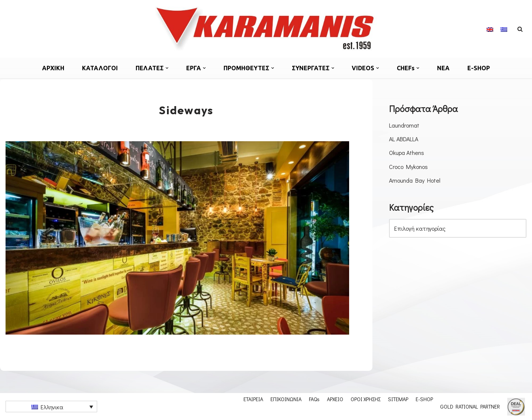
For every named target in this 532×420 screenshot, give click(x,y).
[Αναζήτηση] (520, 29)
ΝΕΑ (444, 68)
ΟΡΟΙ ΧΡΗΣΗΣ (366, 399)
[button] (167, 68)
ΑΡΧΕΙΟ (335, 399)
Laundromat (404, 125)
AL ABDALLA (404, 139)
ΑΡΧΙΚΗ (53, 68)
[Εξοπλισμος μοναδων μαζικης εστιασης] (266, 29)
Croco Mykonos (408, 167)
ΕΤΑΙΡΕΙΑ (253, 399)
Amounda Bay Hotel (415, 180)
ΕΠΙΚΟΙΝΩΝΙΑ (286, 399)
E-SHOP (479, 68)
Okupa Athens (407, 153)
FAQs (314, 399)
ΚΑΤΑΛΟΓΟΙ (100, 68)
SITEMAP (398, 399)
